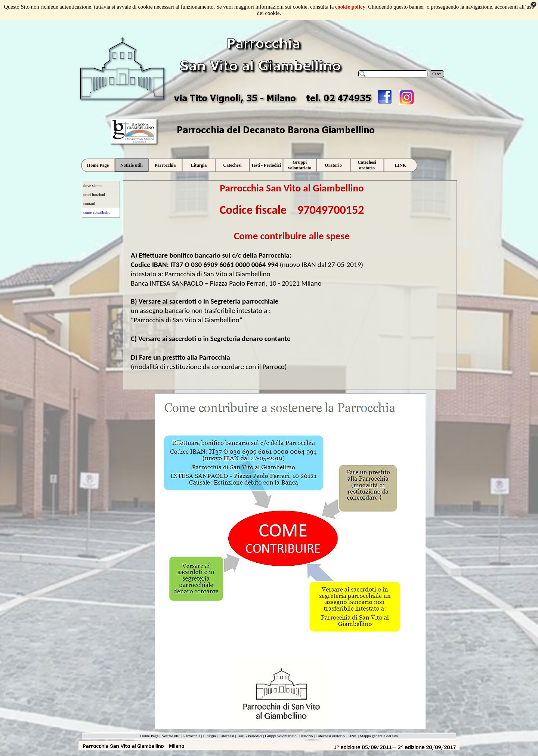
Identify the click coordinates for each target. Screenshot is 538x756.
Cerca (437, 74)
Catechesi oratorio (330, 736)
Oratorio (306, 736)
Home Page (149, 736)
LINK (352, 736)
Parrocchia (192, 736)
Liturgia (210, 736)
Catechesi (226, 736)
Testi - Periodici (250, 736)
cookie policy (350, 7)
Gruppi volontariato (281, 736)
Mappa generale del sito (379, 736)
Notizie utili (171, 736)
